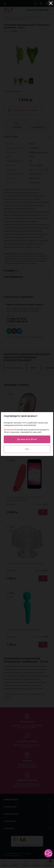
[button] (48, 853)
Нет (27, 449)
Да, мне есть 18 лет (27, 439)
